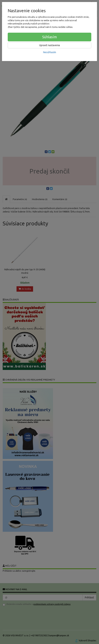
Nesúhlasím (50, 52)
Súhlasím (50, 37)
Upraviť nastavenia (49, 45)
